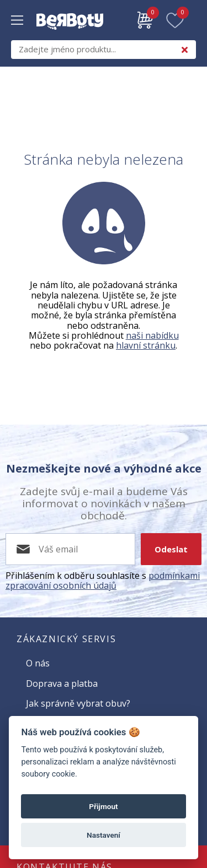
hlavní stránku (146, 345)
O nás (38, 663)
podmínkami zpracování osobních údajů (103, 581)
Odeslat (171, 549)
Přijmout (103, 806)
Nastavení (104, 835)
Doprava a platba (62, 683)
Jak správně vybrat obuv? (78, 703)
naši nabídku (152, 335)
